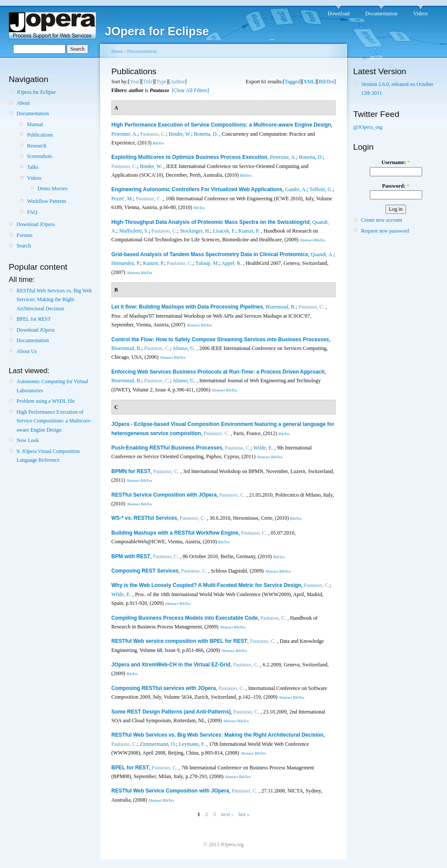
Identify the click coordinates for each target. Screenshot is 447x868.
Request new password (385, 231)
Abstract (306, 240)
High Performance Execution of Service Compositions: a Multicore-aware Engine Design (54, 421)
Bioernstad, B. (280, 307)
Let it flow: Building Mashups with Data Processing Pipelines (187, 307)
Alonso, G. (184, 348)
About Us (27, 351)
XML (309, 82)
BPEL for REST (34, 319)
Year (134, 82)
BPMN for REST (131, 471)
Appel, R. (231, 263)
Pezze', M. (122, 199)
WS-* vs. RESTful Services (144, 518)
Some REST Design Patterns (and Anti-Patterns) (171, 712)
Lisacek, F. (224, 231)
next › (227, 814)
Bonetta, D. (206, 134)
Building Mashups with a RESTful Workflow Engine (175, 533)
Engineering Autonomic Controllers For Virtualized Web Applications (197, 189)
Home (117, 51)
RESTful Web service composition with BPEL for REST (179, 641)
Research (37, 146)
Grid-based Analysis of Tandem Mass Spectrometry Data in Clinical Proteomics (210, 254)
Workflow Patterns (47, 201)
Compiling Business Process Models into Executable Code (184, 618)
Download (339, 14)
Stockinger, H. (195, 231)
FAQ (32, 212)
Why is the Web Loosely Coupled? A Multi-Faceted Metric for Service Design (206, 585)
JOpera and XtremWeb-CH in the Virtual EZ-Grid (171, 665)
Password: (395, 186)
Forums (25, 235)
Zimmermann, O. (158, 744)
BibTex (326, 82)
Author (178, 82)
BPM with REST (131, 556)
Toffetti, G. (321, 189)
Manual (35, 124)
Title (148, 82)
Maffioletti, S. (134, 231)
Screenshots (40, 156)
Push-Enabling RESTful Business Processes (167, 448)
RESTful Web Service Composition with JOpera (170, 791)
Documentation (382, 14)
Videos (421, 14)
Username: (396, 162)
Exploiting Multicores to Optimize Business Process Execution (189, 157)
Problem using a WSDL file (46, 401)
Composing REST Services (145, 571)
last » (244, 814)
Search (24, 246)
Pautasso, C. (153, 134)
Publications (40, 135)
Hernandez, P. (126, 263)
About (23, 103)
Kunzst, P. (154, 263)
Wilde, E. (263, 448)
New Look (28, 440)
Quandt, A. (322, 254)
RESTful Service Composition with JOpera (164, 495)
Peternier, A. (124, 134)
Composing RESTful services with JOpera (163, 688)
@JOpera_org (368, 127)
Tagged (292, 82)
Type (162, 82)
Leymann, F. (192, 744)
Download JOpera (36, 224)
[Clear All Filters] (190, 90)
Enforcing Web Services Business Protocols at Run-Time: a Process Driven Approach (218, 372)
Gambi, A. (296, 189)
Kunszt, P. (249, 231)
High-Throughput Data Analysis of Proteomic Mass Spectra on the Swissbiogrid (210, 222)
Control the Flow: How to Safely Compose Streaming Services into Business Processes (220, 340)
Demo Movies (52, 189)
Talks (33, 167)
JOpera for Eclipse (36, 92)
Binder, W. (180, 134)
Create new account (382, 220)
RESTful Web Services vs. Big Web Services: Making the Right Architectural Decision (54, 300)
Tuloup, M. (207, 263)
